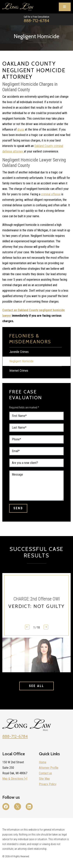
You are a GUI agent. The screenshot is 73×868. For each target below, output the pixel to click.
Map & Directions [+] (15, 779)
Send (18, 508)
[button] (46, 627)
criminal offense (51, 194)
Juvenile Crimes (19, 352)
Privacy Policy (48, 784)
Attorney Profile (49, 768)
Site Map (44, 779)
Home (43, 762)
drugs (21, 129)
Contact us (45, 773)
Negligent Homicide (21, 361)
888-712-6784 (36, 21)
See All (36, 686)
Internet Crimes (19, 371)
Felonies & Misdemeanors (30, 338)
